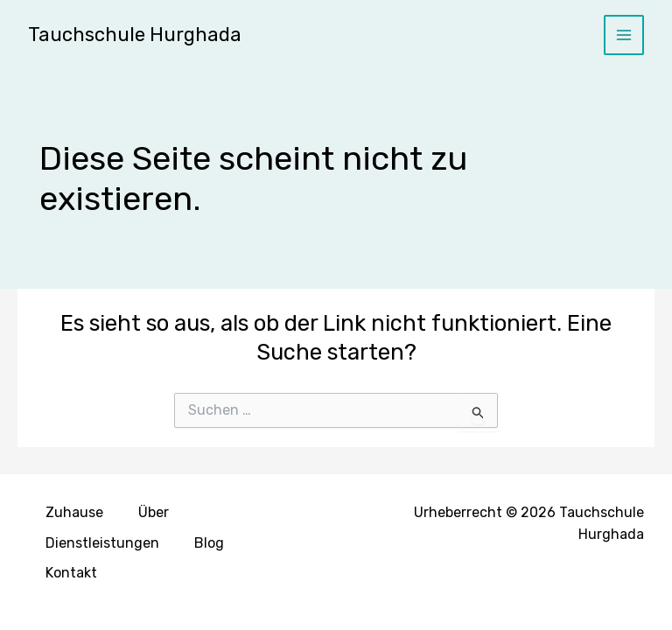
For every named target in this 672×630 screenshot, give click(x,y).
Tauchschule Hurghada (135, 35)
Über (154, 512)
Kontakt (71, 573)
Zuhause (74, 512)
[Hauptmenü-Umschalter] (624, 35)
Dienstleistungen (102, 543)
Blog (209, 543)
